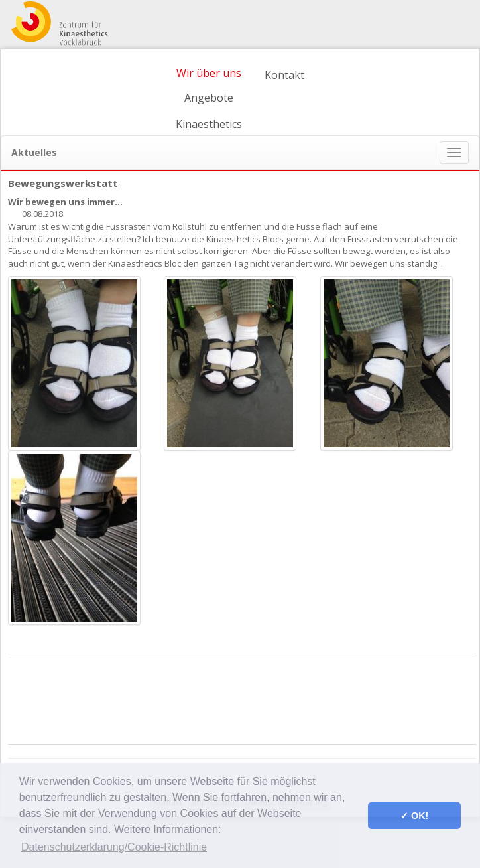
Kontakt (284, 75)
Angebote (209, 98)
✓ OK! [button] (414, 816)
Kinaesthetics (209, 124)
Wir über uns (209, 73)
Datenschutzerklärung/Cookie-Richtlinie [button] (114, 847)
